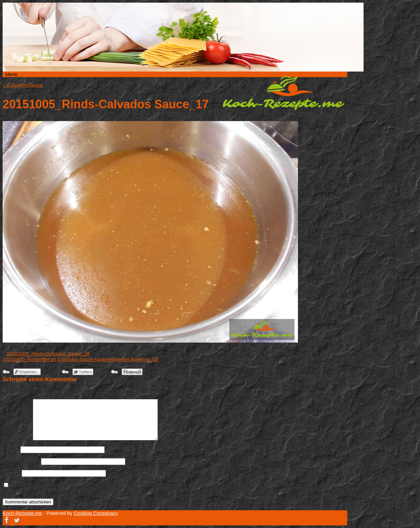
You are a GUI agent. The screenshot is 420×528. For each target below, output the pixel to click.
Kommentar (17, 439)
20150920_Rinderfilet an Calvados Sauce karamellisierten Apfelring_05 (80, 359)
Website (11, 473)
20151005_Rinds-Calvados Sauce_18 (48, 354)
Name (11, 449)
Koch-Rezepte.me (283, 93)
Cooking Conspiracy (96, 513)
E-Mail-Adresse (21, 461)
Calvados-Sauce (23, 85)
